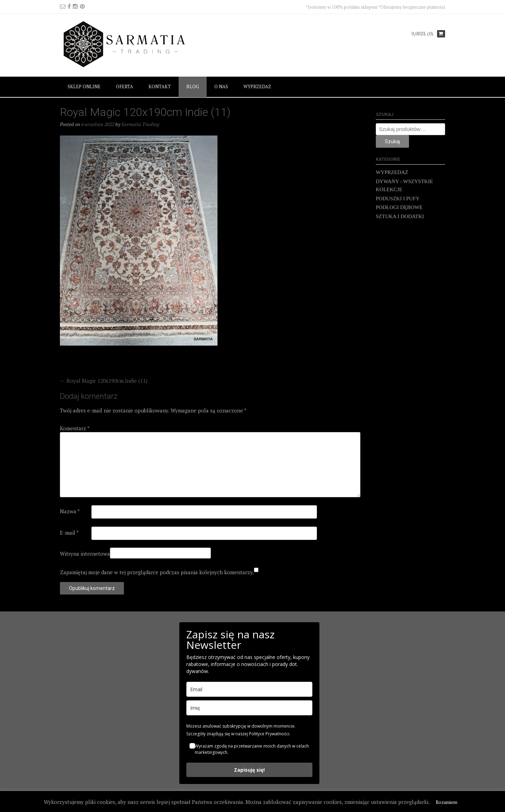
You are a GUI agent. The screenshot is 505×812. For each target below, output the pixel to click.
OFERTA (124, 86)
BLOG (193, 86)
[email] (249, 689)
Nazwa (70, 511)
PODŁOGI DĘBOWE (399, 207)
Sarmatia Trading (140, 124)
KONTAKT (160, 86)
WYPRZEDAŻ (257, 86)
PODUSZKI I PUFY (398, 199)
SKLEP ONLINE (84, 86)
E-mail (69, 533)
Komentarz (75, 428)
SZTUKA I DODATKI (400, 216)
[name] (249, 708)
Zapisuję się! (249, 770)
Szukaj (392, 141)
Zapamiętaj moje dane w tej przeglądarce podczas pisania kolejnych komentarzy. (157, 572)
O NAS (221, 86)
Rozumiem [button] (447, 802)
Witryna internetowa (85, 554)
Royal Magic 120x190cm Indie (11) (104, 381)
